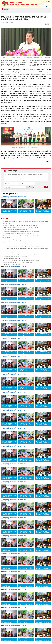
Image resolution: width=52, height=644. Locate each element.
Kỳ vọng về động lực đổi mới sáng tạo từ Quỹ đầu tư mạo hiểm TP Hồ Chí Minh (21, 260)
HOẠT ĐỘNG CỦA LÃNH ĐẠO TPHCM (15, 197)
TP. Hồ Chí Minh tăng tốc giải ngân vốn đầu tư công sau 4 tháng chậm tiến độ (20, 227)
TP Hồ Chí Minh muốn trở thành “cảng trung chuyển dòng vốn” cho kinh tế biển (21, 236)
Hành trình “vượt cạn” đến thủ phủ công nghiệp (13, 240)
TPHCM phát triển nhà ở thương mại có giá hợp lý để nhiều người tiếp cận (42, 211)
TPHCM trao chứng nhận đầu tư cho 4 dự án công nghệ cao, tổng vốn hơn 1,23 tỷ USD (23, 246)
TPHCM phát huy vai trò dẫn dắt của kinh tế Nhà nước (15, 256)
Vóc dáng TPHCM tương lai (9, 238)
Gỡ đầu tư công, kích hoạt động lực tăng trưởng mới (15, 230)
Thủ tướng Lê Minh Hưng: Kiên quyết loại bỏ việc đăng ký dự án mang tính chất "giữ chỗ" (23, 254)
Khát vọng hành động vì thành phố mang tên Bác (9, 211)
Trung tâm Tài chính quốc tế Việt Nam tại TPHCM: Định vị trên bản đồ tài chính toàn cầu (23, 244)
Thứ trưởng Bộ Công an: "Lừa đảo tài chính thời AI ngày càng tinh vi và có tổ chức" (22, 225)
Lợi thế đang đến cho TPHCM (9, 242)
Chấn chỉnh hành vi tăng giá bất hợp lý (11, 264)
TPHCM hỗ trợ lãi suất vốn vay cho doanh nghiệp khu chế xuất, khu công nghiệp (21, 232)
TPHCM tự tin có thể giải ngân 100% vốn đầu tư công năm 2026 (17, 252)
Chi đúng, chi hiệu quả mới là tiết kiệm (11, 258)
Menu (49, 6)
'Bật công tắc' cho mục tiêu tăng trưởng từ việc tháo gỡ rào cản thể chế (19, 234)
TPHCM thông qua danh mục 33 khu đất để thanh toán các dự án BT (18, 262)
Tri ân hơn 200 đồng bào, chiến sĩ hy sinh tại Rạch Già (25, 211)
